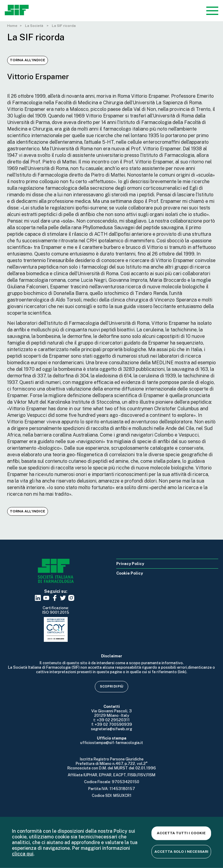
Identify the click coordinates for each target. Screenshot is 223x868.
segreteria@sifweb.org (112, 729)
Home (12, 26)
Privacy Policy (130, 564)
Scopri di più (112, 686)
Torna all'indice (28, 60)
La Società (35, 26)
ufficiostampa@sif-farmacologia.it (112, 743)
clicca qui (23, 854)
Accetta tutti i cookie (181, 833)
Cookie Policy (130, 573)
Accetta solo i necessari (181, 851)
